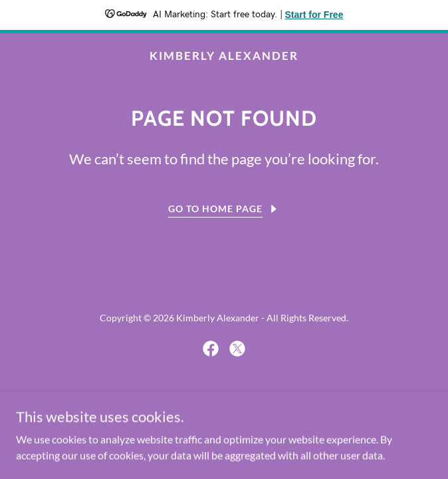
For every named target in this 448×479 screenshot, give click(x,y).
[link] (224, 56)
